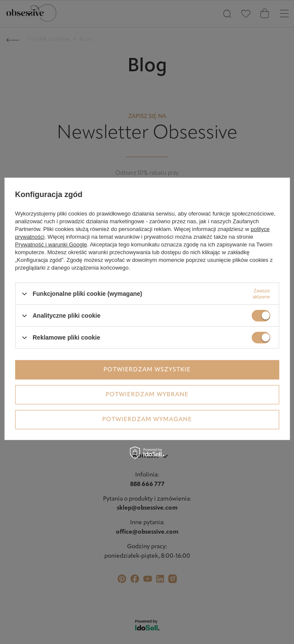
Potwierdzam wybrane (147, 394)
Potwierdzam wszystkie (147, 369)
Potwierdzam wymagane (147, 419)
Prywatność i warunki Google (51, 245)
